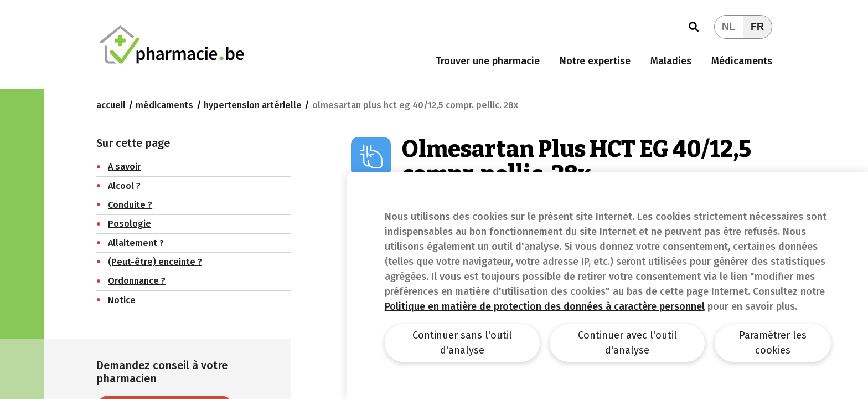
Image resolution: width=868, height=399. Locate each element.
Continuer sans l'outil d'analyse (462, 343)
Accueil (111, 105)
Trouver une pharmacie (488, 61)
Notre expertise (595, 61)
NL (728, 27)
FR (757, 27)
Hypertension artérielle (253, 105)
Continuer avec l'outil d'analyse (627, 343)
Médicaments (742, 61)
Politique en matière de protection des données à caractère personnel (545, 306)
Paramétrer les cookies (773, 343)
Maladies (671, 61)
